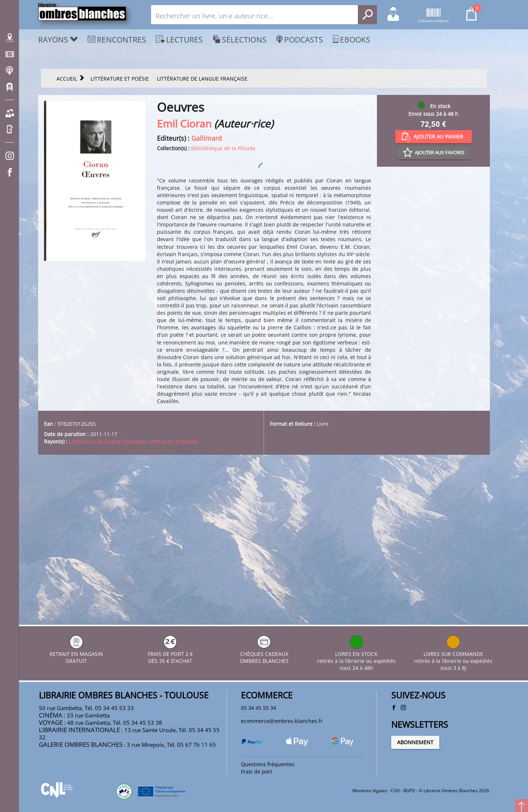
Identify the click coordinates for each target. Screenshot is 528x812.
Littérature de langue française (123, 589)
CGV (395, 791)
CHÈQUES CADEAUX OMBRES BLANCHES (264, 645)
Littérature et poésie (204, 589)
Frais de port (260, 770)
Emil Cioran (184, 125)
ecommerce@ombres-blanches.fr (292, 715)
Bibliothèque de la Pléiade (241, 150)
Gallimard (207, 139)
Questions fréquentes (274, 761)
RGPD (409, 791)
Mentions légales (370, 791)
